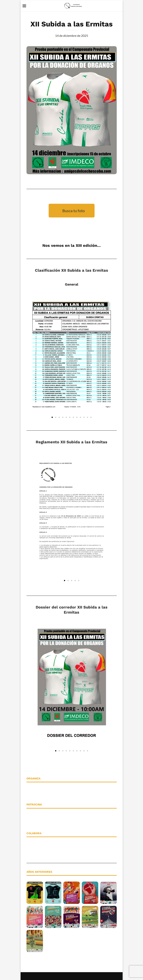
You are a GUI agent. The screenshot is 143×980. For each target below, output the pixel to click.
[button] (52, 417)
